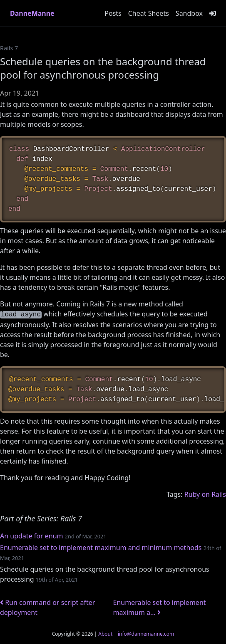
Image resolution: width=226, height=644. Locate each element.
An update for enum (32, 536)
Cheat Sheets (149, 13)
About (105, 634)
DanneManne (32, 13)
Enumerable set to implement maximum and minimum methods (101, 548)
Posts (113, 13)
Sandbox (189, 13)
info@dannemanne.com (146, 634)
